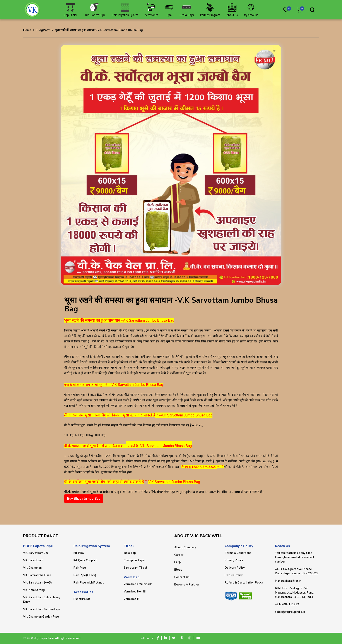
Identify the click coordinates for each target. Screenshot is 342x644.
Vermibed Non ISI (135, 592)
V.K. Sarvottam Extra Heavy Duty (42, 600)
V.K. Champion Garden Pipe (41, 617)
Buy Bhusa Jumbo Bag (84, 499)
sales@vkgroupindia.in (290, 612)
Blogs (178, 570)
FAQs (178, 562)
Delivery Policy (235, 568)
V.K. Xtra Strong (34, 590)
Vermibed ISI (132, 599)
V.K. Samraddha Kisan (37, 575)
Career (179, 555)
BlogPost (43, 30)
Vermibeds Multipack (138, 584)
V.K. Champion (32, 568)
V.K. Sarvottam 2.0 (36, 553)
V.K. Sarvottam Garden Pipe (42, 609)
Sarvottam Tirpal (135, 568)
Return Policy (234, 575)
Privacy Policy (234, 560)
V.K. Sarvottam (33, 560)
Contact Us (182, 577)
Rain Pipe (80, 568)
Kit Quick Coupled (85, 560)
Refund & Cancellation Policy (244, 583)
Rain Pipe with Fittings (89, 583)
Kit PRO (79, 553)
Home (27, 30)
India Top (130, 553)
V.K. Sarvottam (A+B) (37, 583)
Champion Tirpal (135, 560)
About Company (185, 547)
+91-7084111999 (287, 604)
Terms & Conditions (238, 553)
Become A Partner (187, 585)
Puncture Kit (82, 599)
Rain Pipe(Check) (85, 575)
